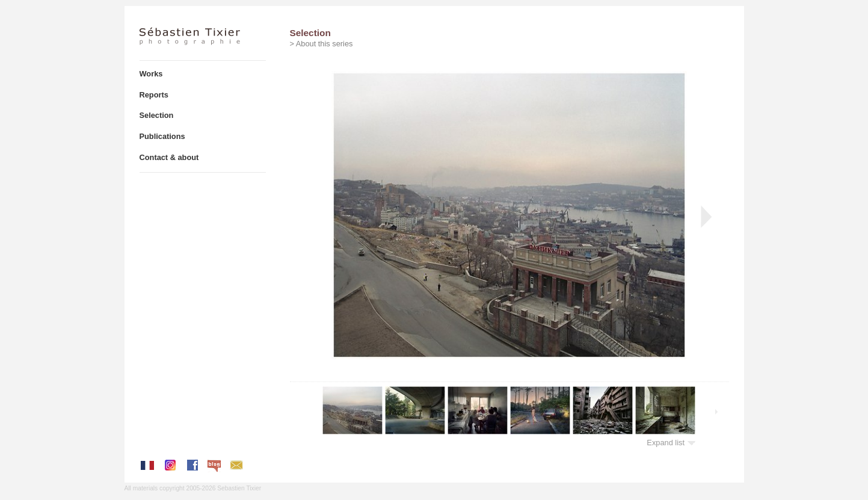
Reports (154, 95)
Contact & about (169, 157)
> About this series (322, 44)
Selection (157, 115)
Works (151, 74)
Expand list (671, 443)
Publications (162, 136)
